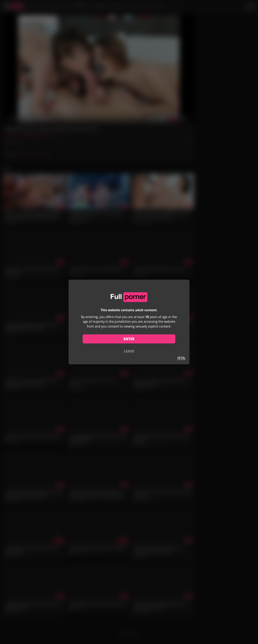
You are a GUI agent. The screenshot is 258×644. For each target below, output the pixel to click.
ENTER (129, 339)
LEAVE (129, 351)
